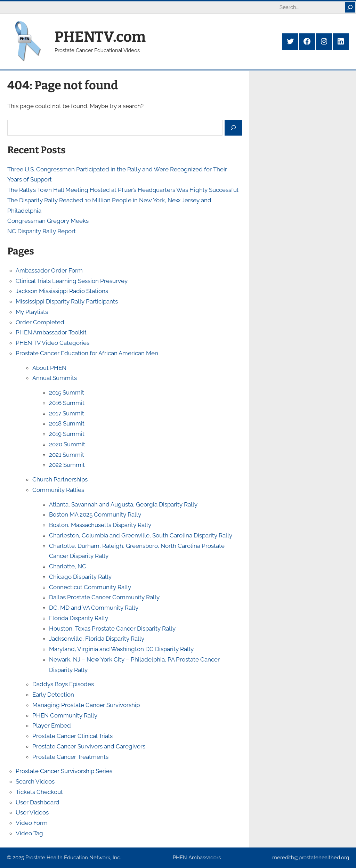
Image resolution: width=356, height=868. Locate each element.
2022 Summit (67, 465)
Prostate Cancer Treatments (70, 757)
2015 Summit (67, 392)
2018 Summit (67, 423)
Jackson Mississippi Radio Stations (62, 291)
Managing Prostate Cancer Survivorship (86, 705)
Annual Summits (55, 378)
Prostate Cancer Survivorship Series (64, 771)
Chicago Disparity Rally (80, 577)
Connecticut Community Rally (90, 587)
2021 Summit (67, 455)
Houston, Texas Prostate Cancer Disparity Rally (112, 628)
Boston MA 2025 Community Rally (95, 514)
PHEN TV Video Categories (52, 343)
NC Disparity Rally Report (42, 231)
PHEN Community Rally (65, 715)
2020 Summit (67, 444)
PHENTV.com (100, 37)
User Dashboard (38, 802)
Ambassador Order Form (49, 270)
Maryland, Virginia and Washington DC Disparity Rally (121, 649)
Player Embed (52, 725)
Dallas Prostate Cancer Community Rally (104, 597)
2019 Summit (67, 434)
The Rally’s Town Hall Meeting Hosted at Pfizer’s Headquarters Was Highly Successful (123, 190)
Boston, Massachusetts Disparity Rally (100, 525)
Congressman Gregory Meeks (48, 221)
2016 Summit (67, 403)
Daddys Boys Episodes (63, 684)
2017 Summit (67, 413)
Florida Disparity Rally (79, 618)
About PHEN (49, 368)
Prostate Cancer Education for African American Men (87, 353)
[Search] (350, 7)
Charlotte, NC (68, 566)
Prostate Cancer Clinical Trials (72, 736)
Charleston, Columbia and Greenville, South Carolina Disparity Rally (141, 535)
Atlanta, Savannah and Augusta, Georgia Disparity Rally (123, 504)
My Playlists (32, 312)
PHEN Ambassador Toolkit (51, 332)
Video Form (32, 823)
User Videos (32, 812)
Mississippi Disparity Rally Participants (67, 301)
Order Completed (40, 322)
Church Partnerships (60, 479)
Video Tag (29, 833)
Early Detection (53, 695)
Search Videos (35, 781)
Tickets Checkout (39, 792)
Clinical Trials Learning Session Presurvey (72, 281)
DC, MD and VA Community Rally (94, 608)
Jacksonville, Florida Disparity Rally (97, 639)
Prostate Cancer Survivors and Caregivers (89, 746)
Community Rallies (58, 490)
